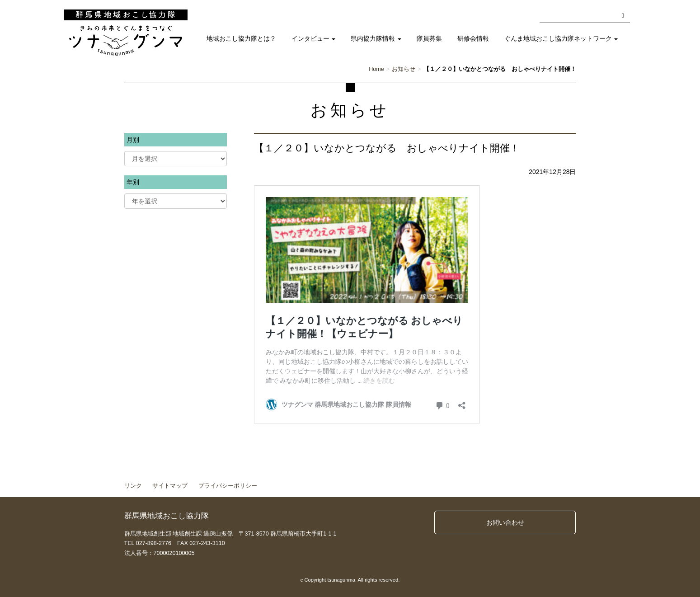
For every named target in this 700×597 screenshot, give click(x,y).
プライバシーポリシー (228, 486)
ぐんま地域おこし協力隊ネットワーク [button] (561, 39)
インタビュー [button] (314, 39)
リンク (133, 486)
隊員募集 (429, 39)
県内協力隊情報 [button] (376, 39)
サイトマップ (170, 486)
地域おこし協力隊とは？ (241, 39)
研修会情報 (473, 39)
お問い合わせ (505, 522)
